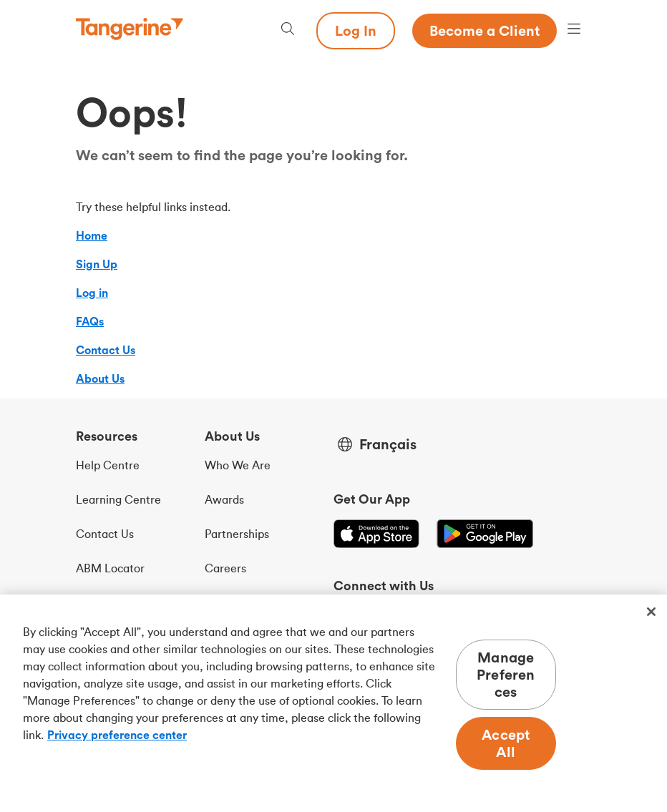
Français (388, 444)
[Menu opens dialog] (574, 30)
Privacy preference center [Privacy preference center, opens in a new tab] (117, 735)
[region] (333, 703)
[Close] (651, 612)
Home (92, 235)
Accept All (506, 743)
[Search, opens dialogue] (288, 30)
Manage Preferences (506, 674)
